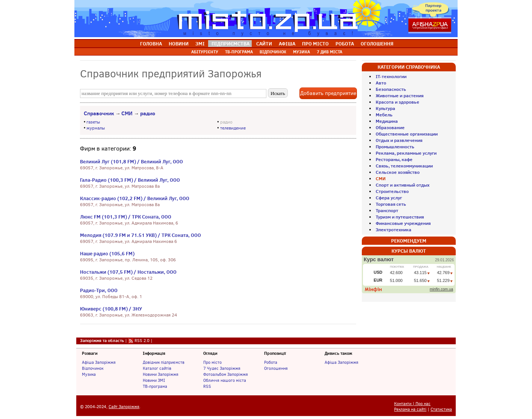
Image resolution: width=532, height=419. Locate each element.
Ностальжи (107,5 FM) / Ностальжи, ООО (128, 272)
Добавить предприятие (328, 93)
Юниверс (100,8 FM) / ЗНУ (111, 309)
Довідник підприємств (164, 362)
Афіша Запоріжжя (99, 362)
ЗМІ (200, 44)
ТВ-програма (155, 386)
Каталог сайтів (157, 368)
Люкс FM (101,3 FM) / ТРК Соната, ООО (126, 217)
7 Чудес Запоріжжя (222, 368)
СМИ (127, 113)
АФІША (287, 44)
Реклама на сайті (410, 409)
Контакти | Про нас (412, 404)
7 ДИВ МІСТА (329, 52)
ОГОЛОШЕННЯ (377, 44)
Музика (89, 374)
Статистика (441, 409)
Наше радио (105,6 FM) (107, 253)
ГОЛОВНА (151, 44)
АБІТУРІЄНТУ (205, 52)
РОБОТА (345, 44)
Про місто (212, 362)
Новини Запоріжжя (161, 374)
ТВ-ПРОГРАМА (239, 52)
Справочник (99, 113)
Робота (271, 362)
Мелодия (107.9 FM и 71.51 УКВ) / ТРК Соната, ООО (141, 235)
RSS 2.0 (142, 341)
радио (148, 113)
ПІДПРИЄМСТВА (230, 44)
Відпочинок (93, 368)
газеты (93, 122)
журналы (96, 128)
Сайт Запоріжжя (124, 407)
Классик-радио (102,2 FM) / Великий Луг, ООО (135, 198)
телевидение (233, 128)
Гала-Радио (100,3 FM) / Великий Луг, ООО (130, 180)
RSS (207, 386)
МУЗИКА (302, 52)
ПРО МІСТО (315, 44)
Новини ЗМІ (154, 380)
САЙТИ (264, 44)
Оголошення (276, 368)
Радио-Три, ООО (99, 290)
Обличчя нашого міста (225, 380)
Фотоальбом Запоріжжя (226, 374)
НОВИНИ (179, 44)
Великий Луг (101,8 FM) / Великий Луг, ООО (131, 161)
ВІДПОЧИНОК (273, 52)
